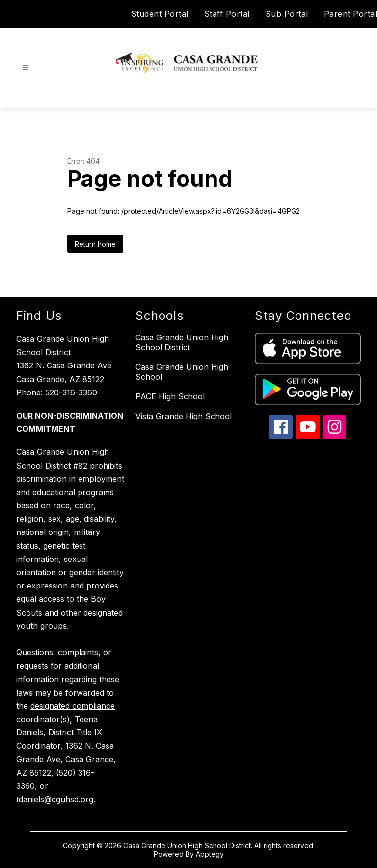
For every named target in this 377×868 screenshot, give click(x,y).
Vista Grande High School (184, 416)
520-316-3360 (71, 392)
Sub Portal (287, 14)
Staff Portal (227, 14)
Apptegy (210, 854)
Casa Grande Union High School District (182, 342)
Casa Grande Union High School (182, 372)
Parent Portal (351, 14)
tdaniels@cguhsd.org (55, 799)
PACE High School (170, 396)
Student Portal (160, 14)
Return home (95, 244)
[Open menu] (25, 68)
